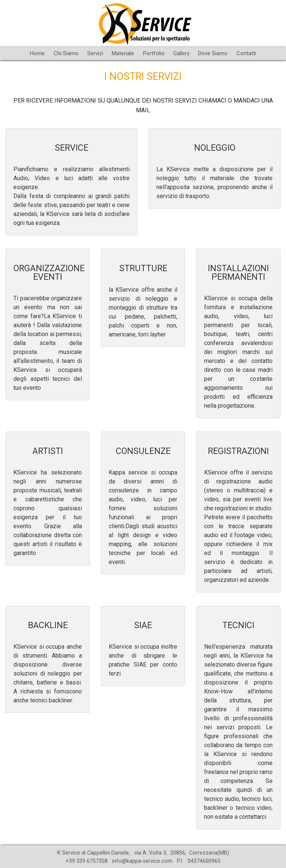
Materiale (123, 53)
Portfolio (154, 53)
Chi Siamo (66, 53)
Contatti (246, 53)
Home (37, 53)
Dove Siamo (213, 53)
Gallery (181, 53)
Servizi (95, 53)
